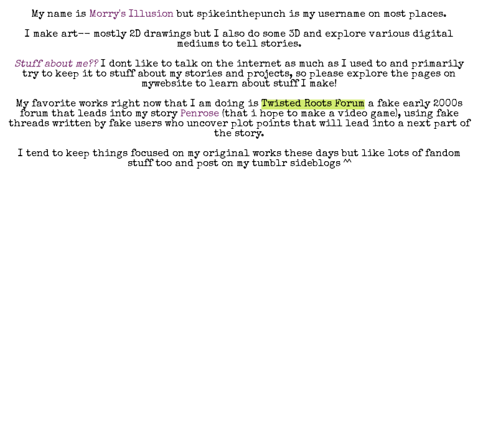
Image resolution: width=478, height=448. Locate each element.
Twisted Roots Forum (313, 105)
